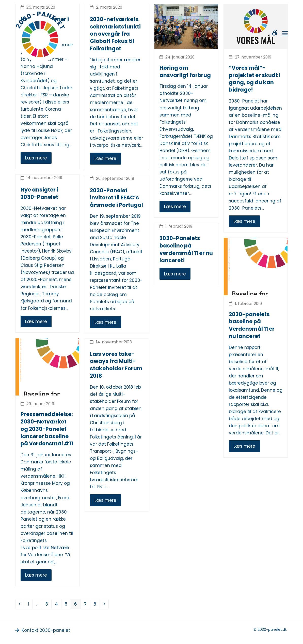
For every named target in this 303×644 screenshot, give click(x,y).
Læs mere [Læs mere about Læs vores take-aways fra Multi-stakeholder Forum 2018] (105, 500)
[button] (285, 33)
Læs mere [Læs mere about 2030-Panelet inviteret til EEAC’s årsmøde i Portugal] (105, 322)
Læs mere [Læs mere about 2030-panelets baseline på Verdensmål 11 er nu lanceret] (244, 446)
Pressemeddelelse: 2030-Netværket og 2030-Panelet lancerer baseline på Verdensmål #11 (47, 429)
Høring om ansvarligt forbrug (185, 71)
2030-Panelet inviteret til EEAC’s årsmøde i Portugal (116, 198)
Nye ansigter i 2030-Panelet (39, 193)
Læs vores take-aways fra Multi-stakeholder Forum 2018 (116, 365)
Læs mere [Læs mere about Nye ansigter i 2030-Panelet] (36, 321)
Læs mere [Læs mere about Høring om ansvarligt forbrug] (175, 207)
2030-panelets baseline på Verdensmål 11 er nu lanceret (252, 325)
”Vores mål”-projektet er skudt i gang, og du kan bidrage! (255, 79)
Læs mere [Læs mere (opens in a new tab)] (175, 274)
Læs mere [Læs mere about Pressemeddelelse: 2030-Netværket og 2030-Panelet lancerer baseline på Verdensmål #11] (36, 575)
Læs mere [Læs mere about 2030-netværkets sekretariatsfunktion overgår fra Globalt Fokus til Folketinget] (105, 158)
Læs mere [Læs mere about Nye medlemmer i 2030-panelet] (36, 158)
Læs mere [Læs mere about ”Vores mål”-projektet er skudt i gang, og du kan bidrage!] (244, 221)
